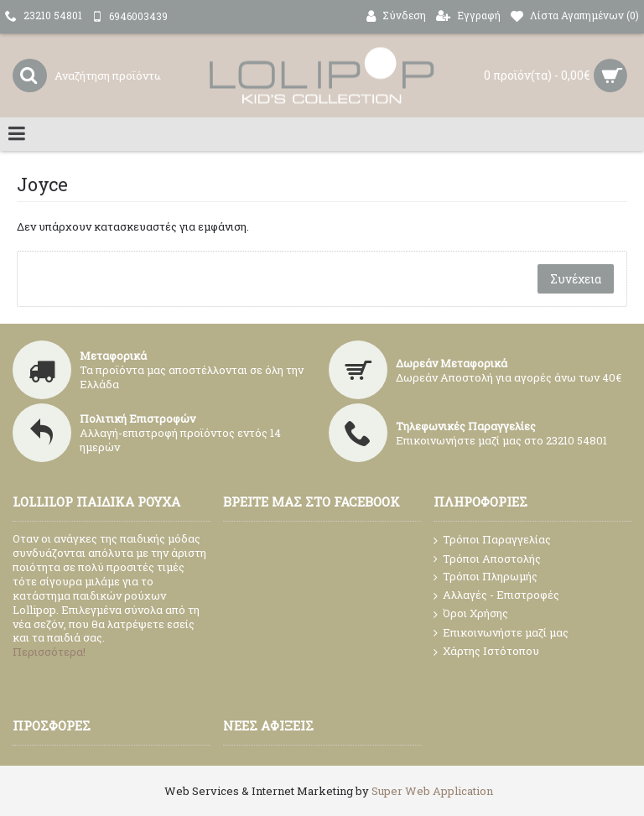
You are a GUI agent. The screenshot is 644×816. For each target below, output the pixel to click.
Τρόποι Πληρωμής (486, 577)
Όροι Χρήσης (471, 614)
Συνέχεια (576, 279)
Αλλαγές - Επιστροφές (496, 595)
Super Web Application (432, 791)
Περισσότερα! (49, 652)
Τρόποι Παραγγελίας (492, 540)
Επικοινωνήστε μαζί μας (501, 633)
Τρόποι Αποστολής (487, 559)
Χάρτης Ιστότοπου (486, 652)
